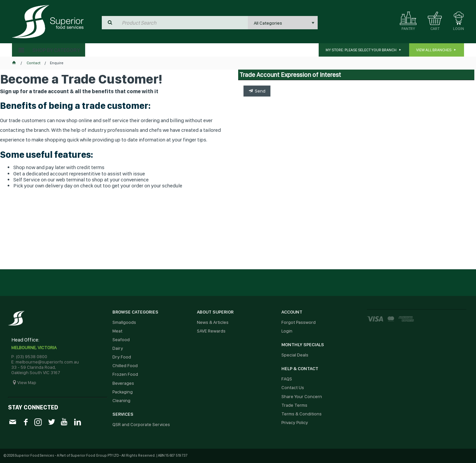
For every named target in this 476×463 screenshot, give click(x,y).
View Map (27, 382)
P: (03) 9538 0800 (29, 356)
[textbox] (183, 23)
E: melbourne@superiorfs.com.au (45, 362)
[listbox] (283, 23)
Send (260, 91)
